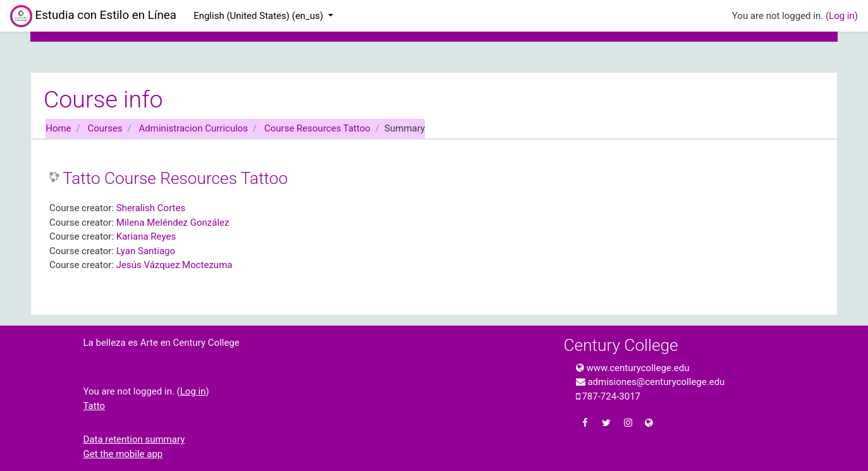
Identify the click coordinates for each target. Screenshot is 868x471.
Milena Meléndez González (173, 223)
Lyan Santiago (146, 251)
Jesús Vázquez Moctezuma (174, 265)
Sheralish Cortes (151, 208)
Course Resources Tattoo (317, 128)
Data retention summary (134, 439)
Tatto (95, 406)
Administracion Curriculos (194, 128)
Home (58, 128)
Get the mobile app (123, 454)
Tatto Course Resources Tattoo (175, 178)
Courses (105, 128)
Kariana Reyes (146, 236)
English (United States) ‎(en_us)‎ (260, 16)
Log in (842, 16)
